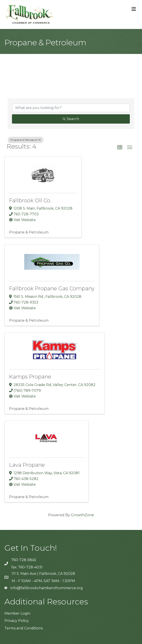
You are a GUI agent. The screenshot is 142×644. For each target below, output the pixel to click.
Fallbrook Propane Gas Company (52, 288)
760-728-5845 (24, 560)
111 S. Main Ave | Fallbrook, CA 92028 (43, 574)
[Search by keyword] (71, 108)
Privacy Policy (17, 621)
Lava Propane (27, 465)
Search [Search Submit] (71, 119)
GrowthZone (82, 515)
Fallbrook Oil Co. (30, 200)
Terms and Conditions (24, 628)
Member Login (17, 613)
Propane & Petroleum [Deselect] (26, 140)
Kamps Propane (30, 377)
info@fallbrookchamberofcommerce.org (47, 588)
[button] (120, 147)
